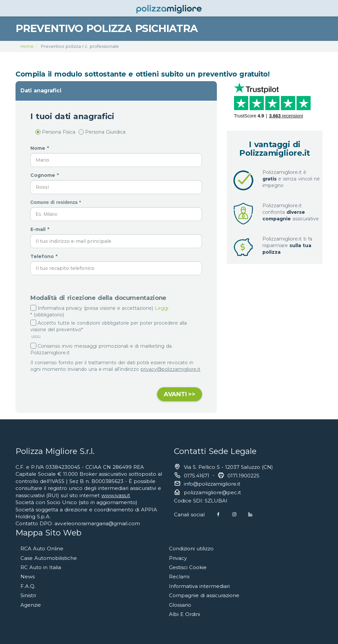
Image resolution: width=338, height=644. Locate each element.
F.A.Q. (28, 586)
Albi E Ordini (185, 614)
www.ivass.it (116, 495)
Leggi (162, 308)
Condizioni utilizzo (191, 548)
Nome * (40, 148)
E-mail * (41, 229)
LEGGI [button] (35, 337)
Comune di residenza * (56, 202)
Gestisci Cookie (188, 567)
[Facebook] (218, 515)
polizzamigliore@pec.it (212, 492)
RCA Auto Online (42, 548)
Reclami (179, 577)
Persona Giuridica (102, 132)
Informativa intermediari (199, 586)
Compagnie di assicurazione (204, 595)
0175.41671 (197, 476)
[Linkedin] (250, 515)
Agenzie (31, 605)
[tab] (116, 91)
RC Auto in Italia (41, 567)
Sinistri (28, 595)
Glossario (180, 605)
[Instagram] (234, 515)
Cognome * (45, 175)
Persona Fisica (55, 132)
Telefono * (45, 256)
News (28, 577)
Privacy (178, 558)
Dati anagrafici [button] (41, 91)
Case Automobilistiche (49, 558)
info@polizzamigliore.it (212, 484)
